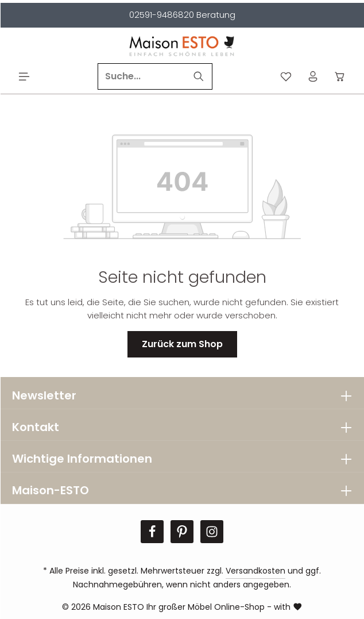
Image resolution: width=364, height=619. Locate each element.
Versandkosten (255, 571)
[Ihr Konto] (313, 77)
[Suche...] (142, 76)
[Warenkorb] (340, 77)
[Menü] (24, 77)
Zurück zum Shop (182, 344)
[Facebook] (152, 532)
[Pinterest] (182, 532)
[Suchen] (199, 76)
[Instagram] (212, 532)
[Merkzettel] (286, 77)
